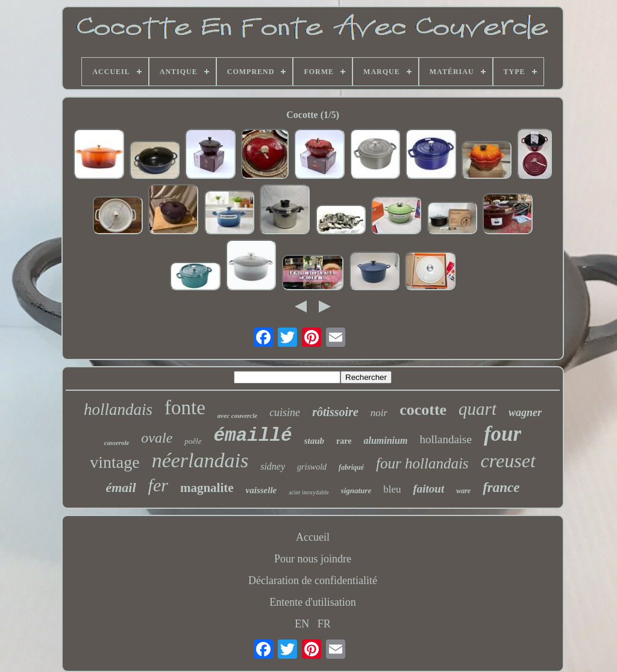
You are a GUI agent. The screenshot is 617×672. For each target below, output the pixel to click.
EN (302, 624)
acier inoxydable (308, 492)
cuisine (285, 412)
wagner (525, 412)
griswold (312, 467)
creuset (508, 461)
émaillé (253, 436)
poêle (193, 441)
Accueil (313, 537)
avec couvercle (237, 415)
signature (356, 490)
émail (121, 487)
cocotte (423, 410)
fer (158, 485)
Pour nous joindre (313, 559)
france (501, 487)
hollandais (118, 409)
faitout (428, 489)
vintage (114, 462)
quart (478, 409)
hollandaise (446, 439)
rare (344, 441)
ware (463, 491)
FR (324, 624)
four (503, 434)
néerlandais (200, 460)
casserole (117, 443)
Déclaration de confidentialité (313, 580)
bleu (392, 489)
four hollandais (422, 463)
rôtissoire (335, 412)
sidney (273, 466)
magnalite (207, 488)
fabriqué (351, 467)
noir (379, 413)
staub (314, 441)
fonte (185, 408)
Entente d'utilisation (313, 602)
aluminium (385, 440)
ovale (157, 438)
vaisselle (262, 490)
